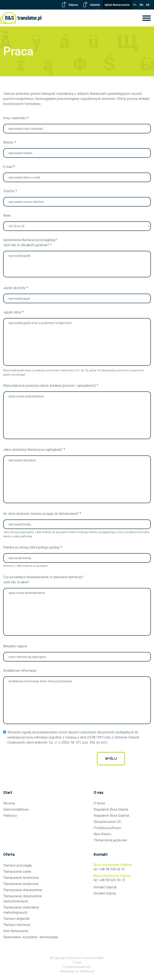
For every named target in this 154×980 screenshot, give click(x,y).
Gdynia (73, 5)
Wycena (9, 803)
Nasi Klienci (102, 834)
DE (148, 5)
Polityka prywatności (77, 967)
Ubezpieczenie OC (108, 822)
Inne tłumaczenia (16, 931)
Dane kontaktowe (16, 809)
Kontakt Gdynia (105, 893)
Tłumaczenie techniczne (21, 878)
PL (135, 5)
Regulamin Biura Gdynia (111, 809)
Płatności (10, 816)
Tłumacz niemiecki (17, 925)
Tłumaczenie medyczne (21, 884)
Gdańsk (95, 5)
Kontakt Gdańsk (105, 887)
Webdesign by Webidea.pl (77, 971)
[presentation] (62, 759)
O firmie (99, 803)
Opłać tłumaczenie (117, 5)
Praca (77, 962)
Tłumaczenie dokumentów (23, 890)
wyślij (111, 759)
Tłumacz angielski (17, 919)
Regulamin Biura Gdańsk (112, 816)
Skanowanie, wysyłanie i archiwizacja (31, 937)
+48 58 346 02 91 (112, 869)
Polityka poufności (107, 828)
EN (141, 5)
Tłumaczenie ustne (17, 872)
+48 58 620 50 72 (112, 880)
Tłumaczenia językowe (110, 840)
